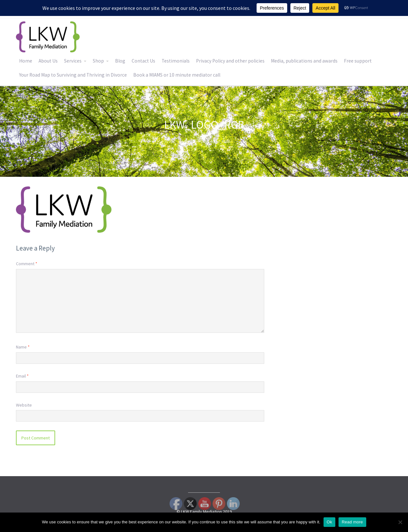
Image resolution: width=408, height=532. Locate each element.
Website (24, 405)
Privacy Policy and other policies (230, 61)
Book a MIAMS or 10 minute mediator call (177, 75)
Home (26, 61)
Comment (27, 264)
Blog (120, 61)
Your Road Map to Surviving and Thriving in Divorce (73, 75)
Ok (329, 522)
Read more (352, 522)
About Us (48, 61)
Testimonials (176, 61)
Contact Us (143, 61)
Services (73, 61)
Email (22, 376)
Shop (98, 61)
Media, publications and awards (304, 61)
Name (23, 347)
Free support (358, 61)
